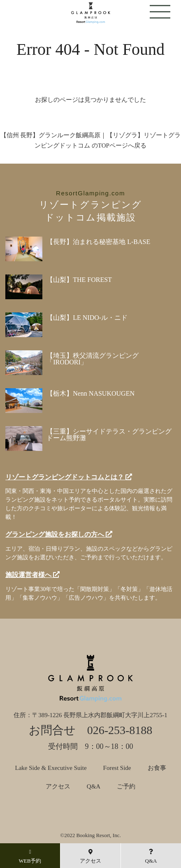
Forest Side (117, 768)
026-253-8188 (120, 730)
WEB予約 (30, 856)
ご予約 (126, 787)
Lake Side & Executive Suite (51, 768)
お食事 (157, 768)
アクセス (58, 787)
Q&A (94, 787)
